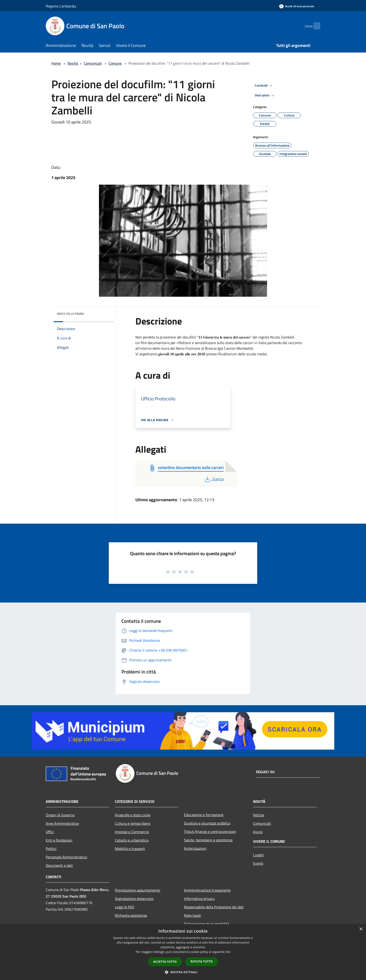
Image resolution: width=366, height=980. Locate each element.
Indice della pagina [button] (70, 314)
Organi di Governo (60, 815)
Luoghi (258, 855)
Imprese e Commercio (132, 832)
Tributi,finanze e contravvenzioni (210, 832)
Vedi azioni (265, 95)
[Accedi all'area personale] (297, 6)
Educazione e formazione (204, 815)
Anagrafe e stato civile (133, 815)
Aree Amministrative (62, 823)
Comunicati (93, 63)
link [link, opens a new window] (228, 952)
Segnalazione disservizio (134, 899)
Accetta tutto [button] (165, 962)
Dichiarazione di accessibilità (207, 924)
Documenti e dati (59, 865)
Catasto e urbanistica (132, 840)
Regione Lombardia (61, 6)
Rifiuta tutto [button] (202, 961)
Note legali (192, 915)
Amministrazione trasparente (207, 890)
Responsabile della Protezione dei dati (214, 907)
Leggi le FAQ (125, 907)
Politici (51, 849)
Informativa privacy (199, 899)
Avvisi (258, 832)
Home (56, 63)
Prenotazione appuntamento (137, 890)
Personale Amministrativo (66, 857)
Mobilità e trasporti (130, 849)
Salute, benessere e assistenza (208, 840)
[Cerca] (315, 26)
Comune (115, 63)
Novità (73, 63)
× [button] (361, 929)
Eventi (258, 863)
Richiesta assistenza (131, 915)
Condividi (264, 86)
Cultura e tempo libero (133, 823)
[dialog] (183, 952)
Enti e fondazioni (59, 840)
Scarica (214, 479)
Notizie (259, 815)
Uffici (50, 832)
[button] (183, 972)
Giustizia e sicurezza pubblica (207, 823)
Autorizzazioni (195, 848)
